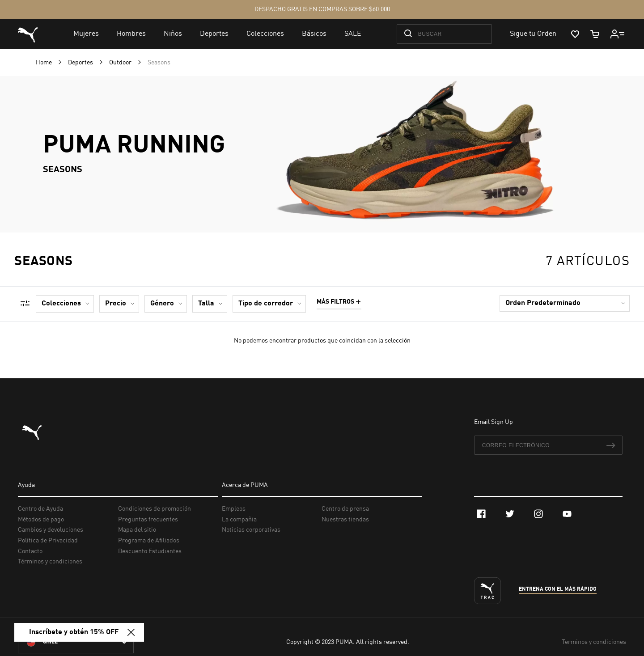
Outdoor (121, 63)
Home (44, 63)
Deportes (81, 63)
